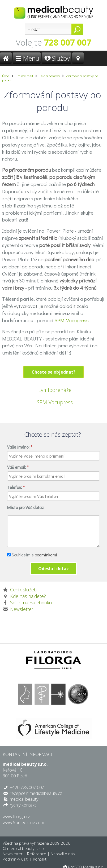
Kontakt (40, 859)
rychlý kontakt (23, 805)
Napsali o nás (63, 854)
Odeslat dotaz (53, 569)
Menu (27, 58)
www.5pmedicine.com (23, 822)
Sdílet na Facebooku (31, 603)
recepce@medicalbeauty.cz (36, 793)
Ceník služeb (23, 590)
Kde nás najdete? (28, 596)
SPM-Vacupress (72, 320)
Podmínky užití (16, 859)
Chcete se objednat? (53, 372)
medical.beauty (24, 799)
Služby (56, 58)
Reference (37, 854)
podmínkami (46, 555)
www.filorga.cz (16, 817)
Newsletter (22, 609)
